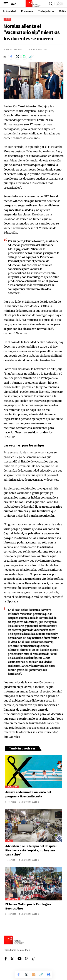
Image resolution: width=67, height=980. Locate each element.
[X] (12, 959)
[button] (7, 4)
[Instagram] (27, 959)
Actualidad (13, 899)
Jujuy (7, 19)
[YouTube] (20, 959)
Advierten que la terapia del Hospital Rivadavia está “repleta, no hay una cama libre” (31, 850)
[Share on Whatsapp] (24, 57)
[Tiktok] (34, 959)
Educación (12, 787)
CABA (9, 841)
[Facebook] (6, 959)
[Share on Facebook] (11, 57)
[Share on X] (18, 57)
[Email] (34, 974)
